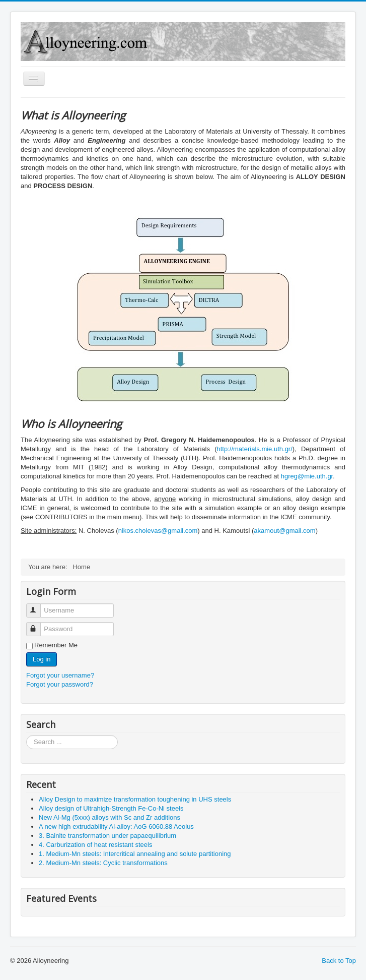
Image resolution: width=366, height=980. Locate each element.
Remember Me (56, 645)
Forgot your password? (60, 684)
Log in (42, 659)
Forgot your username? (60, 675)
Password (38, 625)
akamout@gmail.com (284, 531)
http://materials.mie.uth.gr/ (255, 449)
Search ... (26, 735)
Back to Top (339, 961)
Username (38, 606)
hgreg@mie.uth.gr (307, 476)
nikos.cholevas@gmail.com (158, 531)
